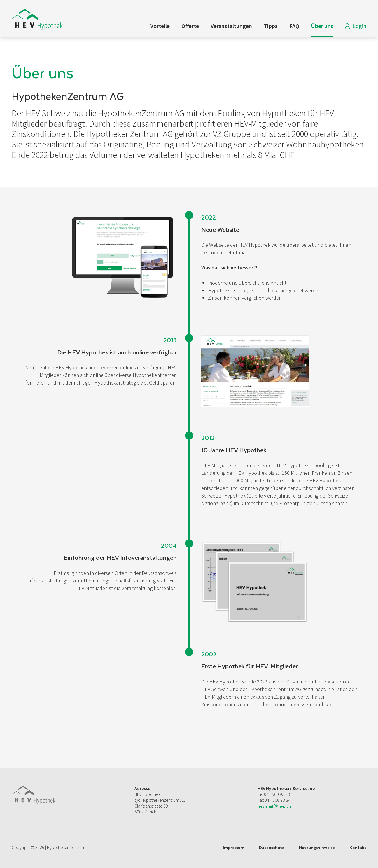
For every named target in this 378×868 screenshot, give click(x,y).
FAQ (294, 26)
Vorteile (160, 26)
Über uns (322, 26)
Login (354, 27)
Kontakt (358, 848)
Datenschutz (272, 848)
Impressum (234, 848)
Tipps (271, 26)
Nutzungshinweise (317, 848)
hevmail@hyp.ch (274, 806)
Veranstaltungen (231, 26)
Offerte (190, 26)
